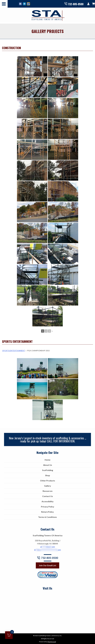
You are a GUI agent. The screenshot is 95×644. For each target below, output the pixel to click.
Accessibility (48, 501)
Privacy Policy (48, 507)
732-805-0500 (74, 4)
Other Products (48, 481)
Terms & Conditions (47, 517)
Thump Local (52, 642)
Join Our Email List (47, 565)
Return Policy (47, 512)
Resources (48, 491)
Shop (48, 475)
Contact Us (48, 496)
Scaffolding (48, 470)
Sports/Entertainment (14, 351)
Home (47, 460)
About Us (48, 465)
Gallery (48, 486)
